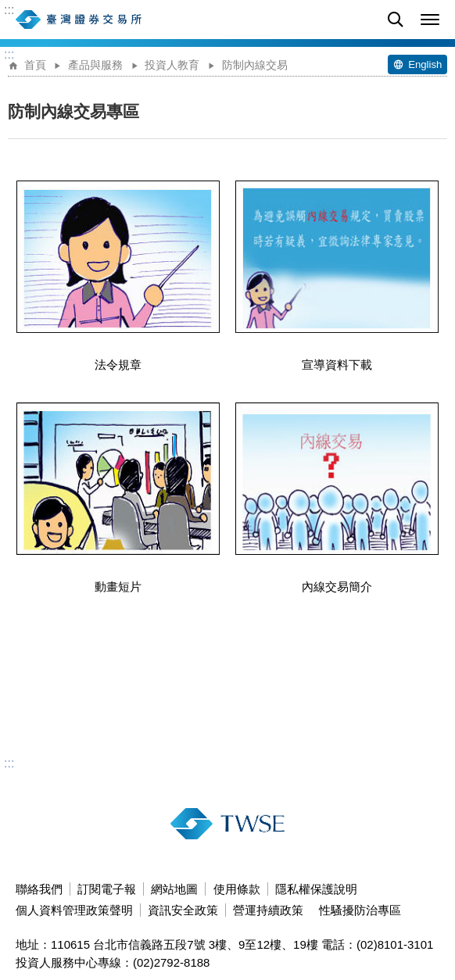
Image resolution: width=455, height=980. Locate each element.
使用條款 (237, 889)
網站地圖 (174, 889)
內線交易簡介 (337, 498)
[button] (430, 20)
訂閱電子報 (107, 889)
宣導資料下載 (337, 276)
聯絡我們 (39, 889)
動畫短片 (118, 498)
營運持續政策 (268, 910)
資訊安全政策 (183, 910)
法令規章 (118, 276)
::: (9, 10)
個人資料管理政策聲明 (74, 910)
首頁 (35, 65)
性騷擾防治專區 (360, 910)
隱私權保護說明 (316, 889)
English (425, 64)
